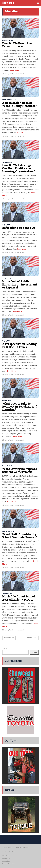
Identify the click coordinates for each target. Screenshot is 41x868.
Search (5, 648)
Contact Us (6, 859)
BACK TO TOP (8, 852)
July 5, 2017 (6, 225)
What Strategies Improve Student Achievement (20, 471)
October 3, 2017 (8, 40)
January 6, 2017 (8, 593)
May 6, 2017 (6, 341)
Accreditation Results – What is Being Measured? (19, 104)
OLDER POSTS (32, 638)
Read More (14, 70)
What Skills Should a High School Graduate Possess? (20, 536)
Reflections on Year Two (19, 228)
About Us (6, 856)
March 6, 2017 (7, 466)
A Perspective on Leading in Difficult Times (19, 346)
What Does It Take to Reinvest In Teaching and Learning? (20, 407)
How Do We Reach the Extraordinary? (17, 45)
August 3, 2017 (7, 162)
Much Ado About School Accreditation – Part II (19, 598)
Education (5, 74)
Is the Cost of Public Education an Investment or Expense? (20, 285)
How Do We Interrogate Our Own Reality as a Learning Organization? (19, 168)
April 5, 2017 (6, 401)
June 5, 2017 (7, 278)
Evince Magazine (8, 864)
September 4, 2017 (9, 100)
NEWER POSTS (9, 638)
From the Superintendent (16, 74)
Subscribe (6, 861)
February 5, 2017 (8, 531)
